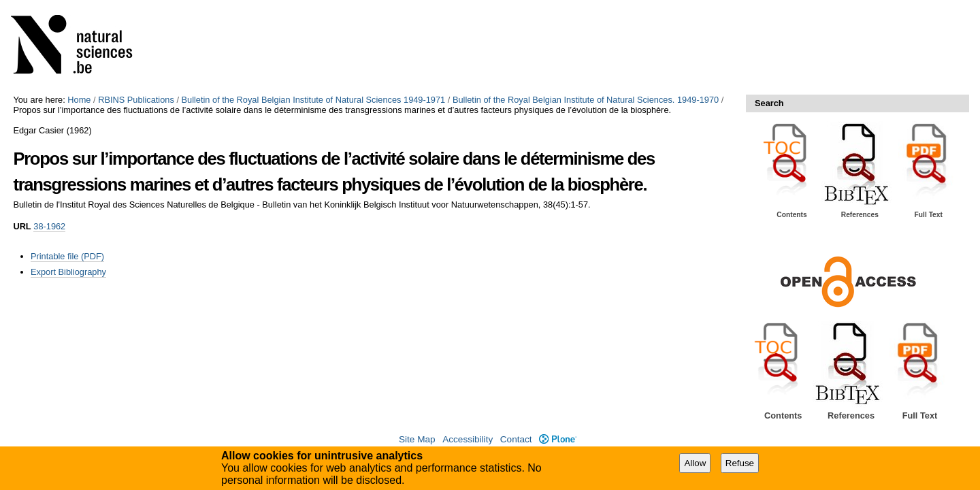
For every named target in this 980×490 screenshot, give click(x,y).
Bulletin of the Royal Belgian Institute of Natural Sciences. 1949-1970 (586, 100)
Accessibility (468, 439)
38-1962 (49, 226)
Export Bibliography (68, 272)
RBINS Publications (136, 100)
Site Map (417, 439)
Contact (516, 439)
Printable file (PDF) (67, 256)
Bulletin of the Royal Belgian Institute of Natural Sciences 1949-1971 (314, 100)
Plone (558, 439)
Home (79, 100)
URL (22, 226)
